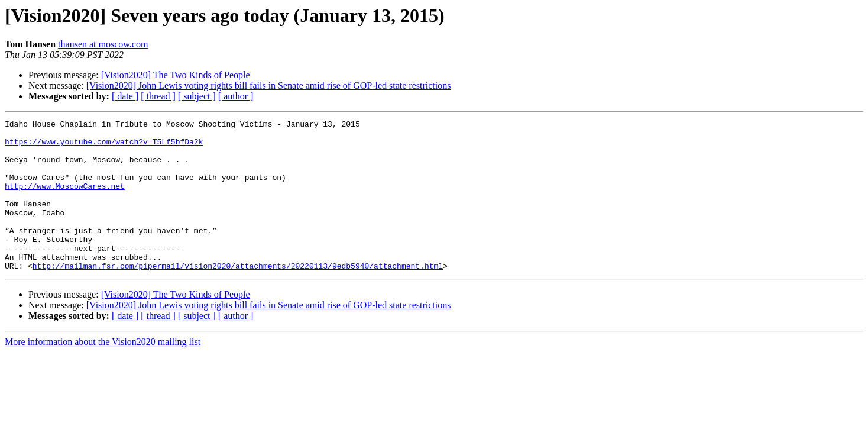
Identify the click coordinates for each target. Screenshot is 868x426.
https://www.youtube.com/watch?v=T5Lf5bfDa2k (104, 147)
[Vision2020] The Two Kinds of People (176, 75)
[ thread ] (158, 96)
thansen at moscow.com (103, 44)
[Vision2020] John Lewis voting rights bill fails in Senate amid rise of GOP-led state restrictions (269, 85)
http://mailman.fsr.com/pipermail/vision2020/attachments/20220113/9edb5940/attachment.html (238, 296)
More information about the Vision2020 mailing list (103, 372)
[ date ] (125, 96)
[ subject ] (197, 96)
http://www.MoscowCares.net (65, 200)
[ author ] (236, 96)
